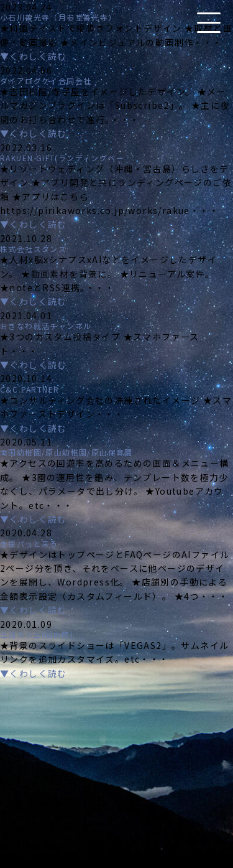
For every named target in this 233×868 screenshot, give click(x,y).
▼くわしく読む (34, 56)
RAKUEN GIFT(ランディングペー (62, 158)
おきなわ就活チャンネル (46, 326)
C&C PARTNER (30, 389)
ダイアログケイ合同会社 (46, 81)
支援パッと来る (29, 544)
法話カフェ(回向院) (37, 634)
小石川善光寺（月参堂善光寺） (58, 17)
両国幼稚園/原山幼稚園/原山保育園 (66, 452)
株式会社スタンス (33, 249)
